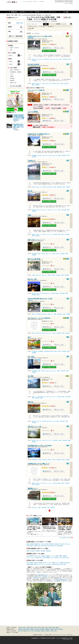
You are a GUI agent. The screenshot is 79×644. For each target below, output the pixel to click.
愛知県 (54, 628)
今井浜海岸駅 (65, 59)
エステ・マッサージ (31, 558)
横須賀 (25, 631)
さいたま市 (31, 631)
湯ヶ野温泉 (37, 551)
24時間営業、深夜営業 (16, 72)
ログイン (67, 3)
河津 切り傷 (38, 333)
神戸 (56, 631)
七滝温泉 (32, 551)
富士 (39, 544)
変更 (21, 27)
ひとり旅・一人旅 (50, 564)
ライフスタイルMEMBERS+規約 (62, 638)
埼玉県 (24, 628)
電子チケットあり (33, 26)
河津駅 (60, 59)
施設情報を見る (48, 48)
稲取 (63, 544)
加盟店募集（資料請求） (38, 635)
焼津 (55, 546)
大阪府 (43, 628)
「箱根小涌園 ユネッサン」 (43, 575)
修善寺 (32, 546)
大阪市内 (43, 631)
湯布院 (56, 629)
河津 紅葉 (54, 254)
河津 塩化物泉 (34, 351)
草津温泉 (20, 629)
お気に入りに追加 (60, 48)
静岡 (28, 544)
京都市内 (47, 631)
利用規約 (53, 638)
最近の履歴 (68, 1)
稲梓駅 (70, 59)
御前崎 (61, 546)
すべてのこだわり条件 (16, 86)
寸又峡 (58, 546)
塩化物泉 (65, 556)
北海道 (46, 628)
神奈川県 (20, 628)
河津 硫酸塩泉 (34, 155)
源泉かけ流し (39, 558)
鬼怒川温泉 (60, 629)
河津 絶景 (44, 187)
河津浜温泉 (48, 551)
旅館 (35, 564)
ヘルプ (64, 635)
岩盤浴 (12, 76)
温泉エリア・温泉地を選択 (16, 36)
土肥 (42, 546)
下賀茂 (28, 546)
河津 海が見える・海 (46, 293)
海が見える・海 (58, 558)
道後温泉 (47, 629)
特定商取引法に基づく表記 (46, 638)
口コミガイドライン (57, 635)
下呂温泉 (37, 629)
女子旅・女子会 (65, 558)
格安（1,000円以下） (15, 70)
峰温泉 (28, 551)
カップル (53, 556)
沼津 (42, 544)
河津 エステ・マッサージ (52, 210)
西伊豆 (45, 546)
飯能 (36, 631)
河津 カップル (40, 59)
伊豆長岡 (36, 546)
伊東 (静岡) (51, 544)
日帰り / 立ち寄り (14, 48)
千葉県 (28, 628)
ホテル (39, 556)
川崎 (22, 631)
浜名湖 (52, 546)
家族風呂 (48, 558)
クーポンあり (42, 26)
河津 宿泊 (34, 83)
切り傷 (44, 558)
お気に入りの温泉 (59, 1)
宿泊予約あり (51, 26)
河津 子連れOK (46, 59)
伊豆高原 (56, 544)
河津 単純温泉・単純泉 (36, 254)
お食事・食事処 (59, 556)
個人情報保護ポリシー (36, 638)
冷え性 (35, 556)
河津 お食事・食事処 (56, 234)
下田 (65, 544)
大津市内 (52, 631)
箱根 (24, 629)
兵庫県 (32, 628)
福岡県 (57, 628)
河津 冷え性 (34, 59)
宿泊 (28, 556)
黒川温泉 (52, 629)
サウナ (52, 558)
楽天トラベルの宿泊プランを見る (49, 51)
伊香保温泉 (42, 629)
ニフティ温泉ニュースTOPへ (65, 538)
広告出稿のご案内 (48, 635)
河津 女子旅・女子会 (56, 83)
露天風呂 (31, 556)
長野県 (50, 628)
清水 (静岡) (32, 544)
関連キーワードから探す (12, 632)
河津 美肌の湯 (39, 314)
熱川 (60, 544)
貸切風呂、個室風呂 (46, 556)
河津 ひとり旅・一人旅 (54, 59)
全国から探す (20, 23)
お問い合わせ (70, 635)
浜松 (48, 546)
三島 (45, 544)
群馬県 (35, 628)
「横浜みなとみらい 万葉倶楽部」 (40, 577)
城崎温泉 (32, 629)
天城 (39, 546)
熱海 (47, 544)
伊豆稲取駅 (34, 60)
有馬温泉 (28, 629)
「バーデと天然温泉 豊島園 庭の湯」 (60, 580)
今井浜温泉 (43, 551)
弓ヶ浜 (69, 544)
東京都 (39, 628)
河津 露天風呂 (55, 440)
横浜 (19, 631)
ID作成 (71, 3)
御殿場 (36, 544)
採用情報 (71, 638)
